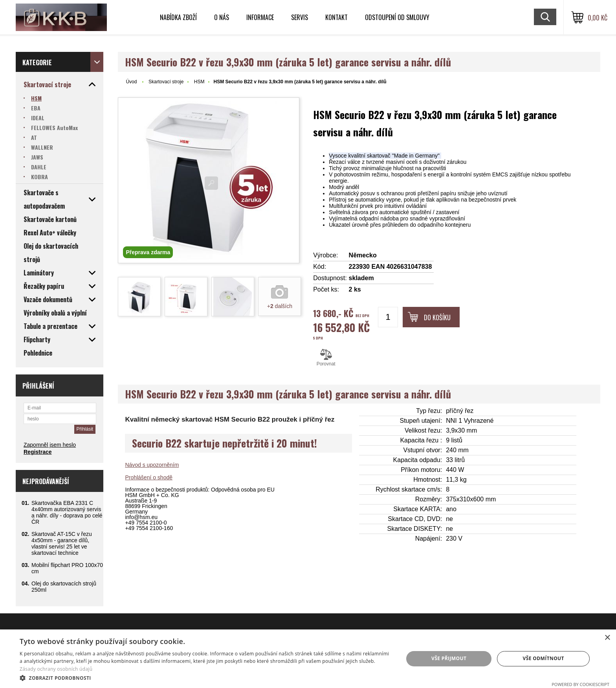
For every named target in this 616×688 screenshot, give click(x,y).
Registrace (38, 452)
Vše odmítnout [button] (543, 658)
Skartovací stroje (166, 82)
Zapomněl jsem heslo (50, 445)
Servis (300, 17)
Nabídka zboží (178, 17)
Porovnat (326, 358)
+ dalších (280, 306)
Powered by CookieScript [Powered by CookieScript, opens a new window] (580, 684)
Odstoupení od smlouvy (397, 17)
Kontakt (336, 17)
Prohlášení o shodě (149, 477)
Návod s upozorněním (152, 465)
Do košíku (437, 317)
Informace (260, 17)
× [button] (607, 638)
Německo (363, 255)
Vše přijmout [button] (449, 658)
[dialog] (308, 659)
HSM (199, 82)
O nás (222, 17)
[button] (206, 678)
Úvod (131, 82)
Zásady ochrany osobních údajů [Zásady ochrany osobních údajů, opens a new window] (56, 669)
